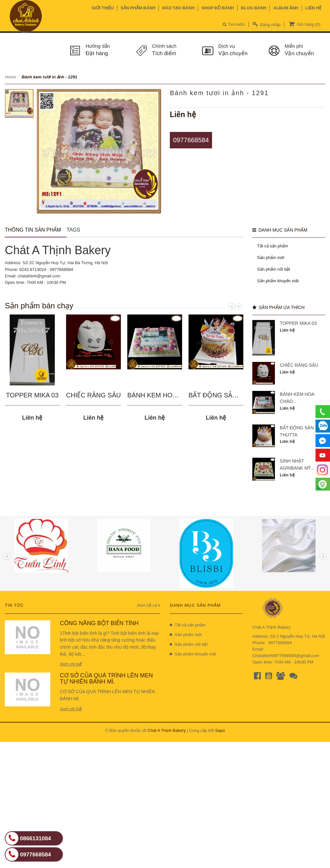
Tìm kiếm (234, 24)
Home (10, 77)
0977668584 (191, 140)
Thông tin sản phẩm (33, 230)
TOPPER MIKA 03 (32, 395)
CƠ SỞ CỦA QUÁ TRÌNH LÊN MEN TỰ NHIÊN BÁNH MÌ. (107, 679)
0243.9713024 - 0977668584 (46, 269)
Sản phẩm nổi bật (274, 269)
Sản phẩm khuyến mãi (278, 281)
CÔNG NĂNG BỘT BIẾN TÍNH (99, 623)
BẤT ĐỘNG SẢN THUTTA (226, 395)
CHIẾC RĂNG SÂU (93, 395)
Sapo (220, 730)
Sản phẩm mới (271, 258)
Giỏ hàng (304, 24)
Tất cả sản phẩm (273, 246)
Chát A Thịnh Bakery (167, 730)
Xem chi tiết (71, 664)
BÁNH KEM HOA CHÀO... (165, 395)
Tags (73, 230)
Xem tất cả (149, 605)
